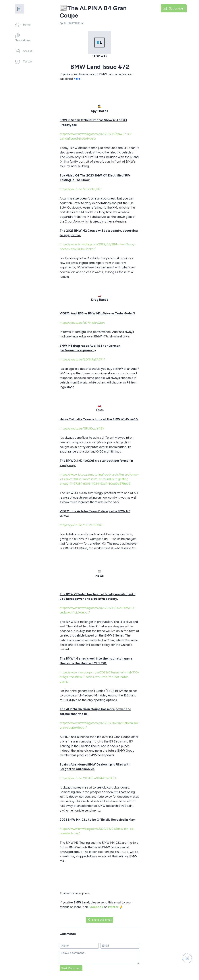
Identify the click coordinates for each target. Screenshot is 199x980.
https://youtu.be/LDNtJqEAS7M (83, 359)
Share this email (100, 920)
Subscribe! (177, 8)
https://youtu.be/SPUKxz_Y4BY (82, 428)
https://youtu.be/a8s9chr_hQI (81, 189)
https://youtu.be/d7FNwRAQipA (83, 323)
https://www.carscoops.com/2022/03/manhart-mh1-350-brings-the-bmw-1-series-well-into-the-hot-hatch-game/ (99, 677)
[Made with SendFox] (187, 958)
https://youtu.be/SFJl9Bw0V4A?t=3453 (88, 778)
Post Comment (71, 968)
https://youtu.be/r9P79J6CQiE (82, 525)
